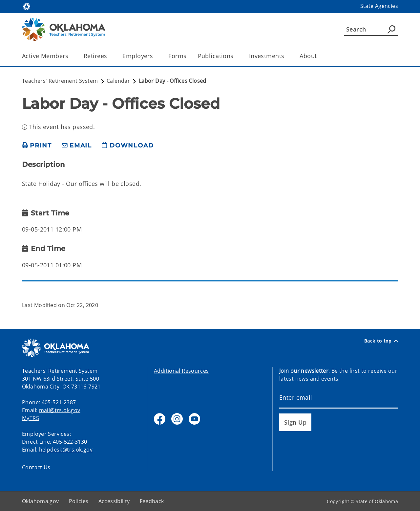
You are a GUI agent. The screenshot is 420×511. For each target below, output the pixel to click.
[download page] (128, 146)
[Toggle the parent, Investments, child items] (286, 56)
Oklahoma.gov (41, 501)
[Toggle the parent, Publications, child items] (236, 56)
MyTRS (31, 418)
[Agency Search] (391, 29)
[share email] (77, 146)
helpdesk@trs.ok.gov (66, 450)
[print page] (37, 146)
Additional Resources (181, 371)
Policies (79, 501)
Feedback (152, 501)
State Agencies (379, 6)
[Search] (371, 29)
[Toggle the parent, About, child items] (319, 56)
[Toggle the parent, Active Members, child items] (70, 56)
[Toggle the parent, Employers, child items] (155, 56)
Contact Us (36, 467)
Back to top (381, 341)
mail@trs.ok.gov (60, 410)
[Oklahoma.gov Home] (27, 6)
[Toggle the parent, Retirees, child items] (109, 56)
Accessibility (114, 501)
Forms (177, 56)
